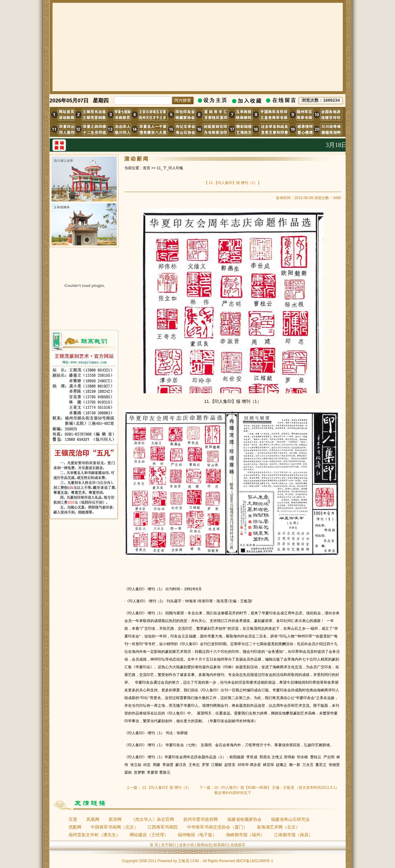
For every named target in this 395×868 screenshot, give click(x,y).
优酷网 (75, 827)
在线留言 (238, 845)
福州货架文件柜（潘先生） (94, 835)
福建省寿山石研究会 (290, 819)
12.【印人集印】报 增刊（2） (166, 788)
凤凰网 (93, 819)
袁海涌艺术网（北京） (278, 827)
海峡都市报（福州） (245, 835)
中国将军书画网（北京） (114, 827)
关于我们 (168, 845)
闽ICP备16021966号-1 (255, 861)
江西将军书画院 (163, 827)
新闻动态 (204, 845)
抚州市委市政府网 (201, 819)
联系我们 (221, 845)
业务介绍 (186, 845)
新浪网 (115, 819)
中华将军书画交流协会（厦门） (217, 827)
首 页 (154, 845)
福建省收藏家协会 (244, 819)
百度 (73, 819)
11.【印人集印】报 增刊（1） (233, 183)
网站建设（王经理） (149, 835)
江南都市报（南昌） (293, 835)
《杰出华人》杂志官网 (152, 819)
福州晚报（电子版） (197, 835)
